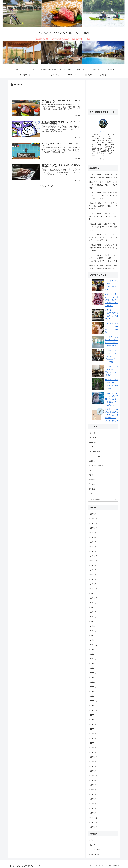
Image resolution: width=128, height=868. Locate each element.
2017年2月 (92, 808)
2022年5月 (92, 678)
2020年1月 (92, 771)
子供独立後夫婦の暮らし (97, 466)
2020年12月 (93, 757)
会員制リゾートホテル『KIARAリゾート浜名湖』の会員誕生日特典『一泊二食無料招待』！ (103, 185)
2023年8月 (92, 608)
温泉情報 (92, 484)
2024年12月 (93, 556)
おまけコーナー (94, 433)
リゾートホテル (94, 456)
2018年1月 (92, 799)
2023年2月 (92, 636)
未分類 (91, 475)
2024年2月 (92, 584)
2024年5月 (92, 575)
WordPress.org (94, 854)
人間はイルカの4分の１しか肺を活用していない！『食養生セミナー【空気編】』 (112, 399)
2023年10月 (93, 598)
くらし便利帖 (93, 438)
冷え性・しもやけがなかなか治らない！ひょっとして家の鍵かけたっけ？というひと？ (112, 415)
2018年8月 (92, 785)
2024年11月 (93, 561)
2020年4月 (92, 762)
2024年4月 (92, 579)
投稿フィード (93, 845)
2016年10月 (93, 827)
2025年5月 (92, 542)
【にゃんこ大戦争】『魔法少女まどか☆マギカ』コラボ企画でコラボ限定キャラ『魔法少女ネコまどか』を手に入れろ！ (103, 258)
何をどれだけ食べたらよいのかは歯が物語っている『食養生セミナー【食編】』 (112, 300)
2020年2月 (92, 766)
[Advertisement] (46, 91)
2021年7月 (92, 724)
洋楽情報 (92, 480)
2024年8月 (92, 565)
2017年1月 (92, 813)
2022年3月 (92, 687)
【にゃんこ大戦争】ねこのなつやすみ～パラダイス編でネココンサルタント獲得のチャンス (103, 227)
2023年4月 (92, 626)
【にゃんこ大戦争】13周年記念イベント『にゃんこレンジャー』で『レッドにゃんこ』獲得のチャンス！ (103, 195)
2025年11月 (93, 523)
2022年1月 (92, 696)
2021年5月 (92, 734)
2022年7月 (92, 668)
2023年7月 (92, 612)
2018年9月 (92, 780)
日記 (90, 470)
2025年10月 (93, 528)
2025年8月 (92, 537)
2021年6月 (92, 729)
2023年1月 (92, 640)
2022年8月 (92, 664)
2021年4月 (92, 738)
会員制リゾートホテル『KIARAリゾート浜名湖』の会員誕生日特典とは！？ (103, 267)
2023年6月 (92, 617)
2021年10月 (93, 710)
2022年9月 (92, 659)
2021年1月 (92, 752)
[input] (103, 500)
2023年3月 (92, 631)
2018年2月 (92, 794)
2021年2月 (92, 748)
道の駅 (91, 494)
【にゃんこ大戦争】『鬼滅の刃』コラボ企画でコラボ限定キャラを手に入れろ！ (103, 176)
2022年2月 (92, 692)
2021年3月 (92, 743)
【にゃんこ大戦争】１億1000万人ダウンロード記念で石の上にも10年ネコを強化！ (103, 216)
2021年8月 (92, 720)
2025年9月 (92, 533)
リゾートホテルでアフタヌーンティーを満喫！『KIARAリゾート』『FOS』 (112, 356)
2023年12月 (93, 589)
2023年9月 (92, 603)
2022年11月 (93, 650)
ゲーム (91, 447)
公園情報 (92, 461)
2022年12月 (93, 645)
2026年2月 (92, 514)
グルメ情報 (93, 442)
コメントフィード (95, 849)
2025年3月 (92, 547)
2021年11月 (93, 706)
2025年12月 (93, 519)
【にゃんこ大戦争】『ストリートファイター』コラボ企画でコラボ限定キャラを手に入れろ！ (103, 206)
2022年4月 (92, 682)
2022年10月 (93, 654)
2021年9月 (92, 715)
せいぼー (103, 131)
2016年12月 (93, 818)
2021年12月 (93, 701)
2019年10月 (93, 776)
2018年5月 (92, 790)
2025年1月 (92, 551)
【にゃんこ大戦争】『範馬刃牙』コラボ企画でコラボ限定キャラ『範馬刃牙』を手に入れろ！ (103, 248)
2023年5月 (92, 622)
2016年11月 (93, 822)
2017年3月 (92, 804)
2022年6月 (92, 673)
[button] (116, 500)
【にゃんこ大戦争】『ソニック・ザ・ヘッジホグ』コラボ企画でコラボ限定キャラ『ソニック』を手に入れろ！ (103, 237)
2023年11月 (93, 594)
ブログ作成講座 (94, 452)
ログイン (92, 840)
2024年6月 (92, 570)
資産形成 (92, 489)
